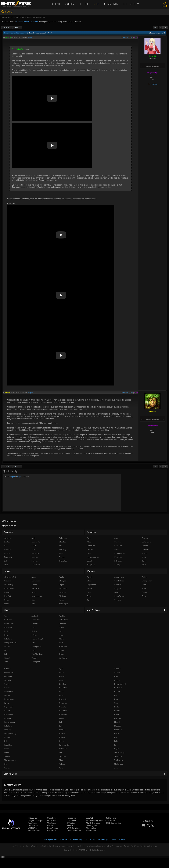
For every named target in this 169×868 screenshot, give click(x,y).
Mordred (118, 730)
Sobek (7, 752)
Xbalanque (119, 764)
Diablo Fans (111, 818)
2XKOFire (71, 826)
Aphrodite (8, 676)
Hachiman (36, 588)
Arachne (8, 538)
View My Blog (152, 84)
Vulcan (62, 764)
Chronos (63, 624)
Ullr (6, 764)
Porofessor (33, 823)
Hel (60, 631)
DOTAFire (52, 820)
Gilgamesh (9, 707)
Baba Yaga (64, 620)
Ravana (35, 557)
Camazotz (36, 542)
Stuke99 (8, 37)
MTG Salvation (73, 828)
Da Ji (116, 695)
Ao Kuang (8, 620)
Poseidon (8, 745)
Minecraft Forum (74, 831)
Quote (131, 37)
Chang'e (35, 624)
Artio (61, 680)
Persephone (37, 646)
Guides (70, 4)
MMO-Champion (93, 823)
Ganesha (63, 703)
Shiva (89, 596)
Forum (7, 27)
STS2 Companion (113, 823)
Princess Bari (65, 745)
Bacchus (63, 684)
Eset (116, 699)
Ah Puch (35, 616)
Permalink (124, 37)
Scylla (117, 749)
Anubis (117, 673)
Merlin (62, 730)
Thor (61, 760)
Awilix (7, 684)
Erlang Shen (147, 581)
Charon (117, 692)
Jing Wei (118, 718)
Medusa (118, 726)
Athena (117, 680)
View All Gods (84, 774)
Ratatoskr (63, 749)
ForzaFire (51, 831)
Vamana (118, 600)
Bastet (7, 542)
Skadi (6, 604)
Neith (116, 733)
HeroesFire (71, 818)
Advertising (78, 839)
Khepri (117, 722)
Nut (116, 737)
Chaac (62, 692)
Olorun (7, 646)
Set (6, 561)
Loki (61, 726)
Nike (89, 592)
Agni (61, 669)
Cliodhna (63, 542)
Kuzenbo (118, 557)
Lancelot (8, 550)
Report (30, 37)
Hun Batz (63, 714)
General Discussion (18, 33)
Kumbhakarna (93, 557)
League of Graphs (36, 820)
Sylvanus (63, 756)
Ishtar (117, 714)
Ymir (61, 768)
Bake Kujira (147, 542)
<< (155, 27)
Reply (17, 27)
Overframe (110, 820)
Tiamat (7, 658)
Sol (60, 752)
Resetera (51, 826)
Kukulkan (8, 726)
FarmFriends (53, 828)
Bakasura (63, 538)
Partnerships (103, 839)
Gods (96, 4)
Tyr (88, 600)
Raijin (34, 650)
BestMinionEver (18, 49)
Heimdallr (63, 588)
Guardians (92, 532)
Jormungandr (10, 722)
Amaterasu (9, 673)
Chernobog (9, 585)
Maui (144, 557)
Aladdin (117, 669)
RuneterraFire (34, 831)
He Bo (34, 631)
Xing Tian (91, 565)
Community (111, 4)
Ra (115, 745)
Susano (7, 756)
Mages (7, 610)
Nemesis (8, 737)
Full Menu (131, 4)
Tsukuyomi (119, 760)
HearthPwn (91, 831)
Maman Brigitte (38, 639)
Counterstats (33, 826)
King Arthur (119, 588)
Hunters (8, 571)
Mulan (145, 588)
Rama (7, 749)
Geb (116, 703)
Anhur (62, 673)
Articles (122, 839)
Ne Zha (62, 733)
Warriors (91, 571)
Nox (33, 643)
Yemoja (7, 768)
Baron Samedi (120, 684)
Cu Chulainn (119, 581)
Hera (6, 635)
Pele (116, 741)
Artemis (7, 680)
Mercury (8, 730)
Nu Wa (62, 737)
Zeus (116, 768)
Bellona (7, 688)
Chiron (7, 695)
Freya (61, 627)
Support (114, 839)
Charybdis (63, 581)
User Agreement (51, 839)
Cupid (62, 695)
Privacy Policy (65, 839)
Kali (61, 722)
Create (56, 4)
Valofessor (52, 823)
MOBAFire (33, 818)
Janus (61, 718)
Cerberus (118, 688)
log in (13, 477)
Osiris (62, 741)
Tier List (83, 4)
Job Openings (90, 839)
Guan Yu (63, 707)
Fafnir (117, 550)
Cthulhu (90, 550)
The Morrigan (10, 760)
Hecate (7, 711)
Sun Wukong (119, 752)
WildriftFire (33, 828)
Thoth (61, 654)
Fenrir (7, 703)
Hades (117, 707)
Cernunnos (9, 692)
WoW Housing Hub (94, 820)
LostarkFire (71, 820)
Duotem (8, 393)
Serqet (62, 557)
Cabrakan (63, 688)
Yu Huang (63, 658)
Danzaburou (9, 699)
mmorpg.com (92, 826)
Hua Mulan (9, 714)
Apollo (62, 676)
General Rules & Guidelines (27, 22)
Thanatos (118, 756)
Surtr (144, 596)
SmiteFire (51, 818)
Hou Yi (117, 711)
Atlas (89, 542)
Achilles (7, 669)
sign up (20, 477)
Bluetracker (91, 828)
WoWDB (90, 818)
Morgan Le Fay (10, 733)
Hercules (63, 711)
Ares (116, 676)
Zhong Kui (36, 662)
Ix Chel (34, 635)
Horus (90, 588)
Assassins (9, 532)
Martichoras (37, 596)
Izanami (7, 718)
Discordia (63, 699)
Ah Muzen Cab (10, 577)
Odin (6, 741)
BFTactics (71, 823)
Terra (144, 561)
